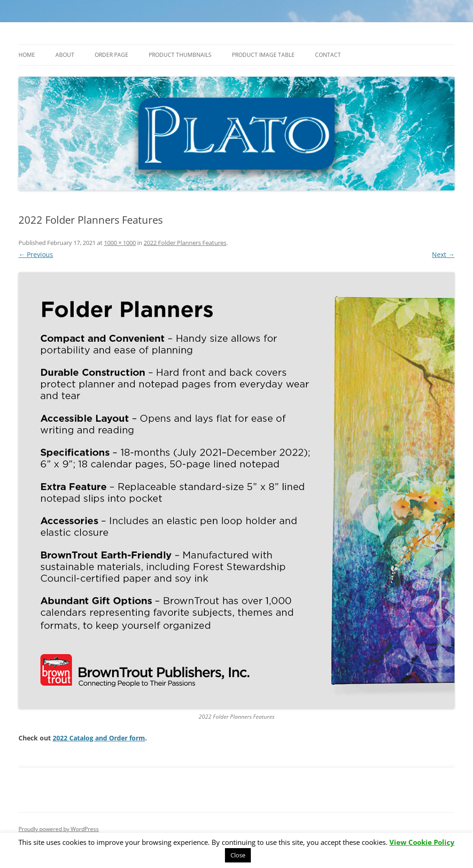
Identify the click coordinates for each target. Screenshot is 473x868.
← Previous (36, 254)
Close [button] (238, 855)
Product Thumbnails (180, 55)
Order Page (112, 55)
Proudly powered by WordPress (59, 829)
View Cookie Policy (422, 842)
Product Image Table (263, 55)
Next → (443, 254)
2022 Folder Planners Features (185, 243)
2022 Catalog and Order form (99, 738)
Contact (328, 55)
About (65, 55)
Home (27, 55)
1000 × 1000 (120, 243)
